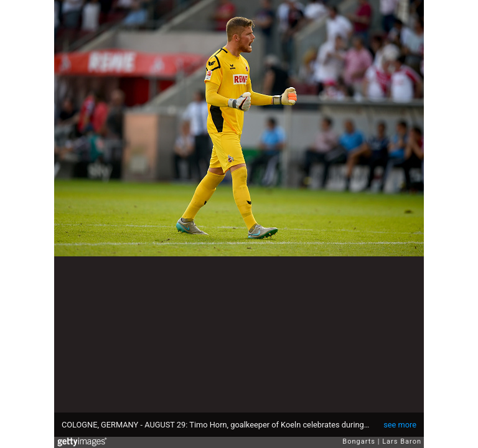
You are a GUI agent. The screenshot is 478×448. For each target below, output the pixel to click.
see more (400, 425)
